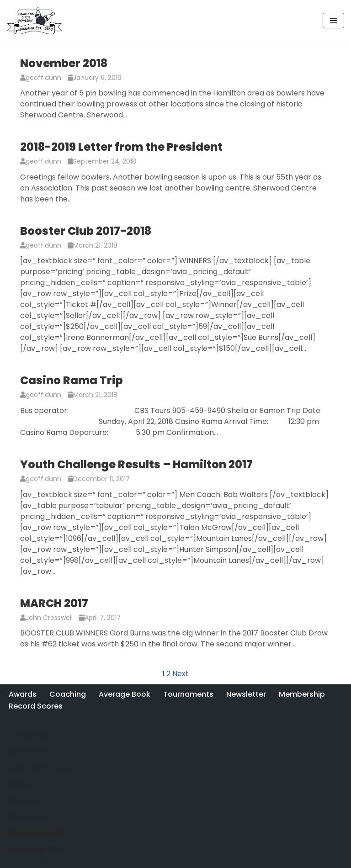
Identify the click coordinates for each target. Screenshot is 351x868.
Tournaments (188, 694)
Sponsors (24, 800)
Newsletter (246, 694)
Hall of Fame (29, 752)
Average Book (125, 694)
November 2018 (64, 63)
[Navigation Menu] (333, 21)
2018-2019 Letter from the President (121, 147)
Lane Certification (39, 768)
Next (181, 674)
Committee (28, 735)
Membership (302, 694)
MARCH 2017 (54, 603)
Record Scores (36, 706)
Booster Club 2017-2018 (86, 231)
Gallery (20, 784)
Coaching (68, 694)
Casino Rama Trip (72, 380)
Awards (23, 694)
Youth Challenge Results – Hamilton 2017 (136, 464)
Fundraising (27, 817)
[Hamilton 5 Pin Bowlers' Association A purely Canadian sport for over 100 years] (34, 21)
